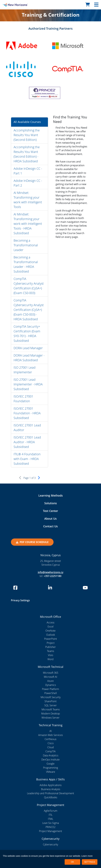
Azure (50, 681)
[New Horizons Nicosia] (13, 5)
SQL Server (50, 705)
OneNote (50, 631)
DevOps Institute (50, 760)
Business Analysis (51, 789)
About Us (50, 519)
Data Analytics (51, 755)
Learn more (87, 856)
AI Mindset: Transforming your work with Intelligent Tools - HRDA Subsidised (28, 224)
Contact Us (50, 526)
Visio (50, 655)
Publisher (50, 647)
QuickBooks (51, 797)
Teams (50, 651)
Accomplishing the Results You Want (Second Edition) (27, 135)
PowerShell (51, 693)
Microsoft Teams (51, 709)
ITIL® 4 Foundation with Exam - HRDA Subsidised (27, 459)
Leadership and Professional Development (50, 793)
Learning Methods (51, 495)
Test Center (50, 511)
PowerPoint (50, 639)
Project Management (50, 831)
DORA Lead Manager (28, 348)
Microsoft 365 (51, 673)
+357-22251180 (53, 576)
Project (51, 643)
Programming (50, 768)
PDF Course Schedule (32, 542)
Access (50, 622)
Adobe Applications (51, 785)
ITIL (51, 815)
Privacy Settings (20, 600)
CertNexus (50, 739)
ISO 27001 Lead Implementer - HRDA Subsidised (28, 384)
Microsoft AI (50, 677)
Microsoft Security (51, 697)
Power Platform (50, 689)
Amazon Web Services (50, 735)
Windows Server (50, 718)
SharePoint (50, 701)
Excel (51, 627)
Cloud (51, 747)
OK (72, 862)
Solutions (51, 503)
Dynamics (51, 685)
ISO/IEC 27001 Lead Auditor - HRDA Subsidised (27, 442)
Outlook (51, 635)
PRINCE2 (50, 827)
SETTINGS (90, 862)
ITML (51, 819)
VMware (51, 772)
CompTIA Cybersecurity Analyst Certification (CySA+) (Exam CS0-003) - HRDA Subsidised (29, 310)
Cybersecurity (50, 844)
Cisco (51, 743)
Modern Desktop (51, 714)
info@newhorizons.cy (51, 572)
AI (51, 731)
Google (50, 764)
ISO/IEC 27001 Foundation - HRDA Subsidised (27, 413)
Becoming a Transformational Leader (26, 245)
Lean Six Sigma (51, 823)
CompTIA (50, 751)
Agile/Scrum (51, 811)
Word (50, 659)
